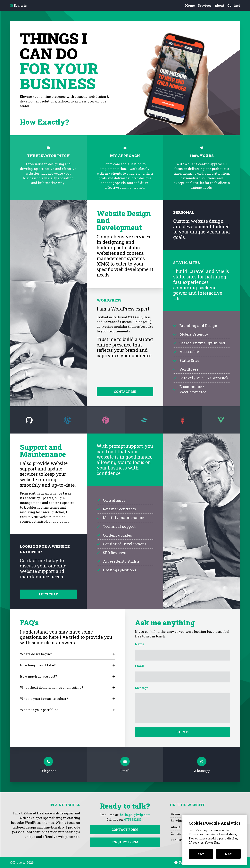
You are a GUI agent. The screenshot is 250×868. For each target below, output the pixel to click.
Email (140, 666)
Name (140, 644)
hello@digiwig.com (135, 815)
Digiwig (18, 5)
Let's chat (48, 594)
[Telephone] (48, 765)
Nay (228, 854)
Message (142, 688)
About (219, 5)
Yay (201, 854)
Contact (234, 5)
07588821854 (134, 819)
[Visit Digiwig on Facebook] (176, 863)
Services (205, 5)
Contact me (125, 392)
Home (190, 5)
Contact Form (125, 830)
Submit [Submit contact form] (182, 732)
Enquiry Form (125, 842)
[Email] (125, 765)
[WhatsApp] (202, 765)
